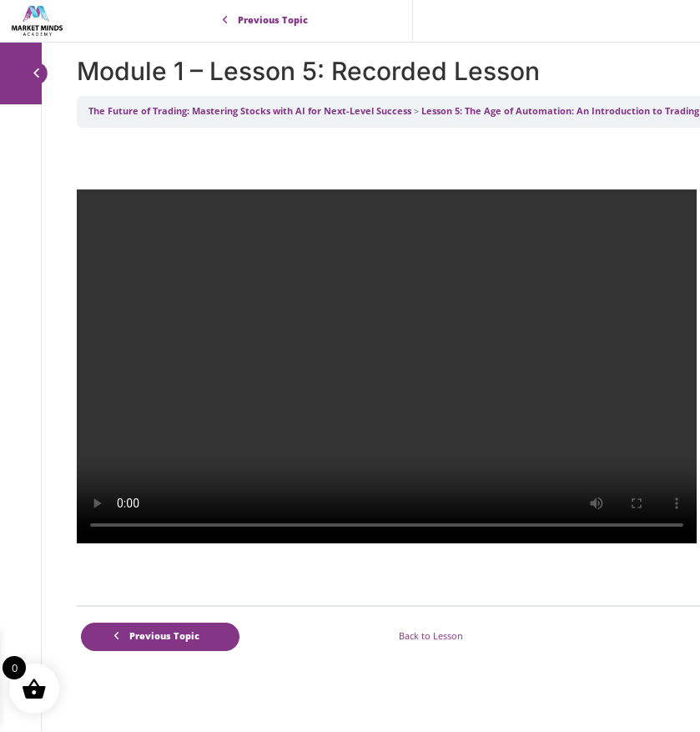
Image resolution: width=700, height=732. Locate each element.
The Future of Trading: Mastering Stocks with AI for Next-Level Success (250, 111)
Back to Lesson (431, 636)
